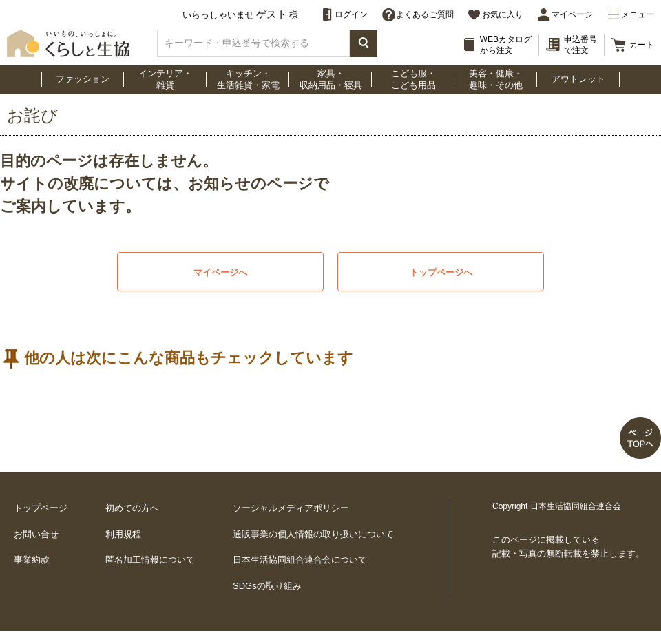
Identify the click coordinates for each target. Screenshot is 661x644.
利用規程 (123, 534)
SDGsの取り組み (267, 586)
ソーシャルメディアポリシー (291, 508)
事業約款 (32, 560)
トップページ (41, 508)
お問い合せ (36, 534)
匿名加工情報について (150, 560)
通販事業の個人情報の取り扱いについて (313, 534)
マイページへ (220, 272)
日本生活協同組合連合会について (300, 560)
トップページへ (441, 272)
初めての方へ (132, 508)
